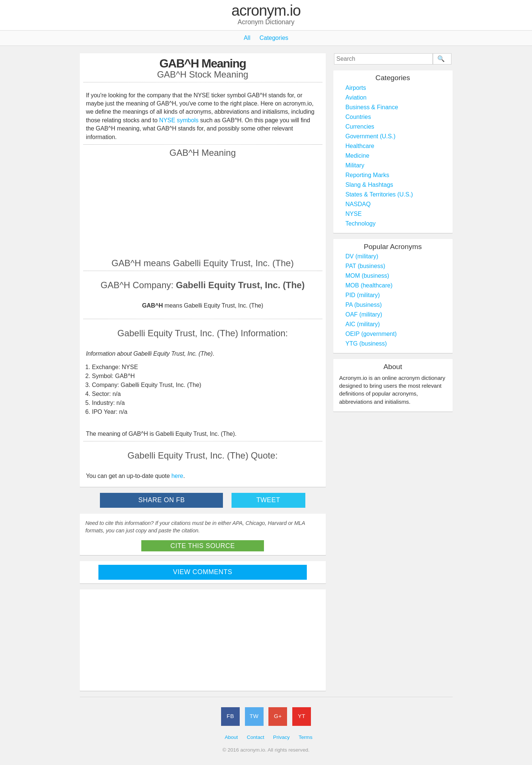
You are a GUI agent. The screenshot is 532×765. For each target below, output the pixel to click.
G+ (278, 716)
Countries (358, 117)
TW (254, 716)
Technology (361, 223)
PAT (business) (366, 266)
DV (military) (362, 256)
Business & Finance (372, 107)
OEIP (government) (371, 334)
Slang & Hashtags (369, 185)
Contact (256, 737)
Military (355, 165)
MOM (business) (367, 276)
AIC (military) (363, 324)
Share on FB (162, 500)
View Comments (203, 572)
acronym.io (266, 11)
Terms (306, 737)
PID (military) (363, 295)
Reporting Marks (367, 175)
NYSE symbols (180, 120)
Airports (356, 88)
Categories (274, 38)
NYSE (354, 214)
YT (302, 716)
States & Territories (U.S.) (379, 194)
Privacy (282, 737)
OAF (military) (364, 314)
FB (230, 716)
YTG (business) (366, 344)
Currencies (360, 127)
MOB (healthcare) (369, 285)
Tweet (268, 500)
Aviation (356, 97)
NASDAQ (358, 204)
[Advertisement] (203, 208)
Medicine (358, 156)
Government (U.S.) (371, 136)
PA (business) (364, 305)
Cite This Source (203, 546)
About (232, 737)
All (247, 38)
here (177, 476)
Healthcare (360, 146)
